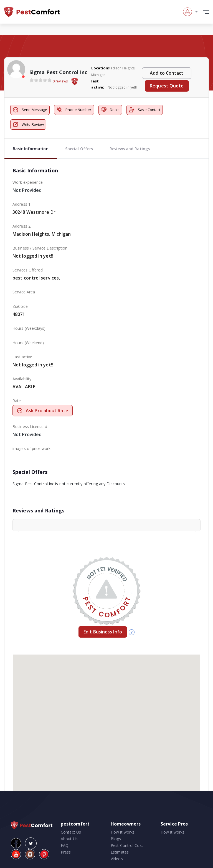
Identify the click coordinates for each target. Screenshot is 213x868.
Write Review (28, 124)
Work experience (28, 182)
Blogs (116, 839)
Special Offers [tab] (79, 149)
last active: (98, 84)
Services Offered (28, 270)
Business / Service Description (40, 248)
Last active (22, 357)
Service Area (24, 292)
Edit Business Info (103, 632)
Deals (110, 110)
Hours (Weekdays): (30, 328)
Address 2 (21, 226)
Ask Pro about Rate (43, 411)
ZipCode (20, 306)
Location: (99, 68)
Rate (17, 401)
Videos (117, 859)
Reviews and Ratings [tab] (130, 149)
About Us (69, 839)
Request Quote (167, 86)
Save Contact (145, 110)
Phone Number (74, 110)
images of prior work (31, 448)
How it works (123, 832)
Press (66, 852)
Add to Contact (167, 73)
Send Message (30, 110)
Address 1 (21, 204)
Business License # (30, 427)
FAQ (65, 845)
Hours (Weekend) (28, 343)
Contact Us (71, 832)
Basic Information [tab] (31, 149)
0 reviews (61, 81)
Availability (22, 379)
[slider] (40, 80)
